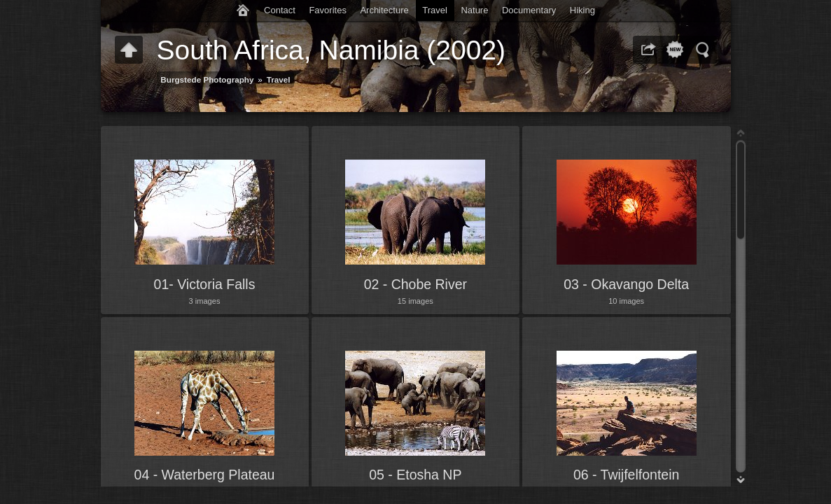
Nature (474, 10)
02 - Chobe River (415, 284)
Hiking (582, 10)
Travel (435, 10)
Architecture (384, 10)
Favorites (327, 10)
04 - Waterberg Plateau (205, 475)
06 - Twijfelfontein (626, 475)
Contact (280, 10)
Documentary (529, 10)
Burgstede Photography (207, 79)
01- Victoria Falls (205, 284)
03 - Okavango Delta (626, 284)
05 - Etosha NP (415, 475)
